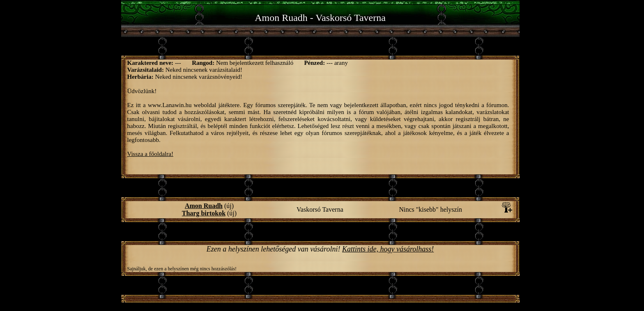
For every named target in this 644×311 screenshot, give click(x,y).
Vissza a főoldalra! (150, 154)
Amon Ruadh (204, 206)
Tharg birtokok (204, 213)
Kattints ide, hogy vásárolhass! (388, 249)
